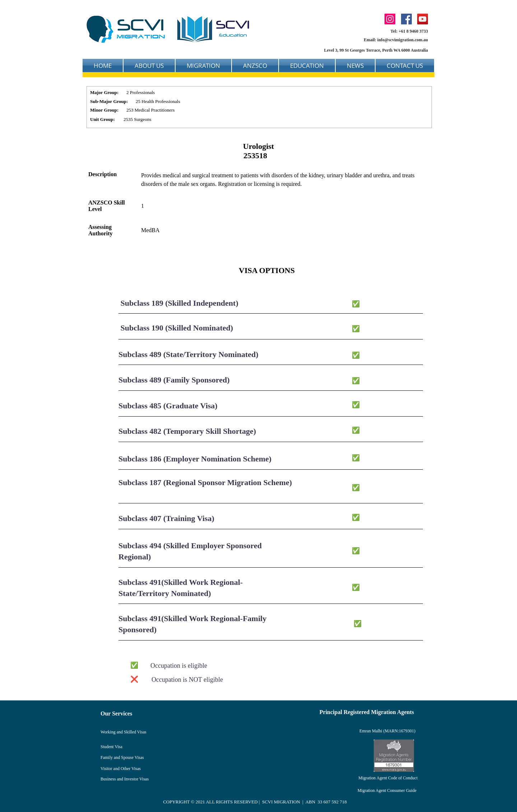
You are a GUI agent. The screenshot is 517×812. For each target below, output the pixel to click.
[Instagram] (390, 19)
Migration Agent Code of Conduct (388, 778)
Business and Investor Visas (125, 779)
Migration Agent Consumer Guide (387, 790)
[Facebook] (406, 19)
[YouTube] (423, 19)
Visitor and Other (116, 769)
